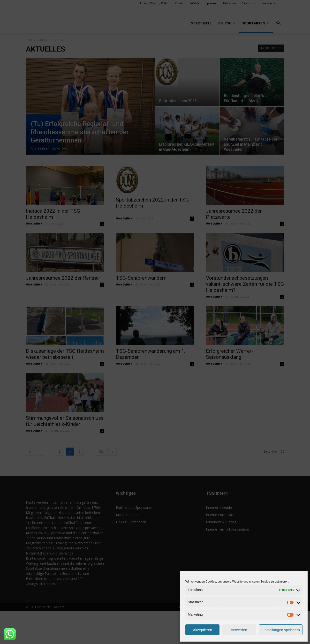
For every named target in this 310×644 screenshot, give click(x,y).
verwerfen (239, 630)
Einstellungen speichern (281, 630)
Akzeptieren (202, 630)
